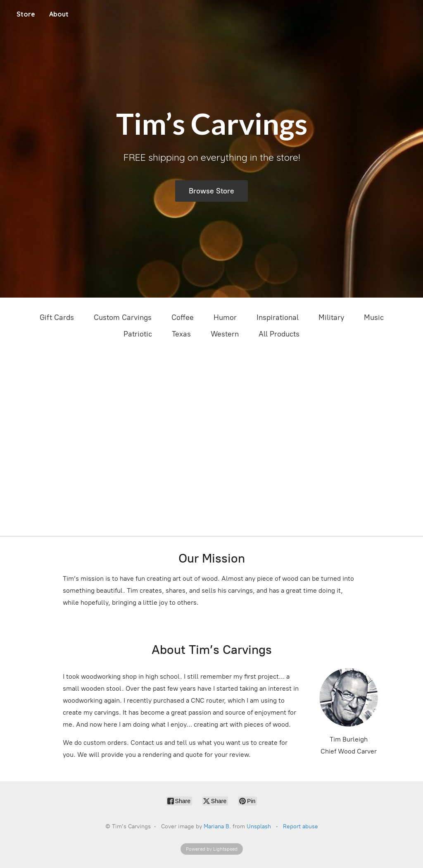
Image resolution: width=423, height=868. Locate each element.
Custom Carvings (123, 317)
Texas (181, 334)
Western (225, 334)
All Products (279, 334)
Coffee (183, 317)
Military (331, 317)
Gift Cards (57, 317)
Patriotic (138, 334)
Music (374, 317)
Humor (225, 317)
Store (26, 14)
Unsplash (259, 826)
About (59, 14)
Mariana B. (217, 826)
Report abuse (301, 826)
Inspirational (278, 317)
